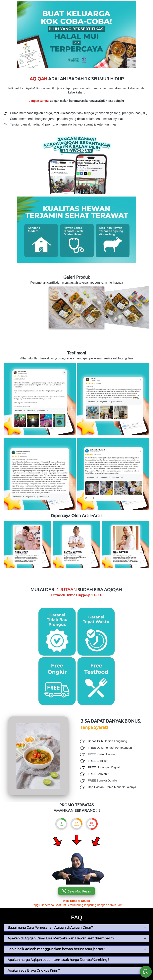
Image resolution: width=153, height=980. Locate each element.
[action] (146, 972)
